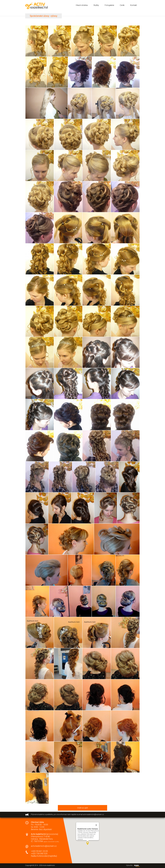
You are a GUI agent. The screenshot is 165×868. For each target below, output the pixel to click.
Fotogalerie (109, 5)
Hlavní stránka (82, 5)
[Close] (96, 825)
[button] (88, 843)
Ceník (122, 5)
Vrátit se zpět (82, 808)
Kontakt (134, 5)
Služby (96, 5)
